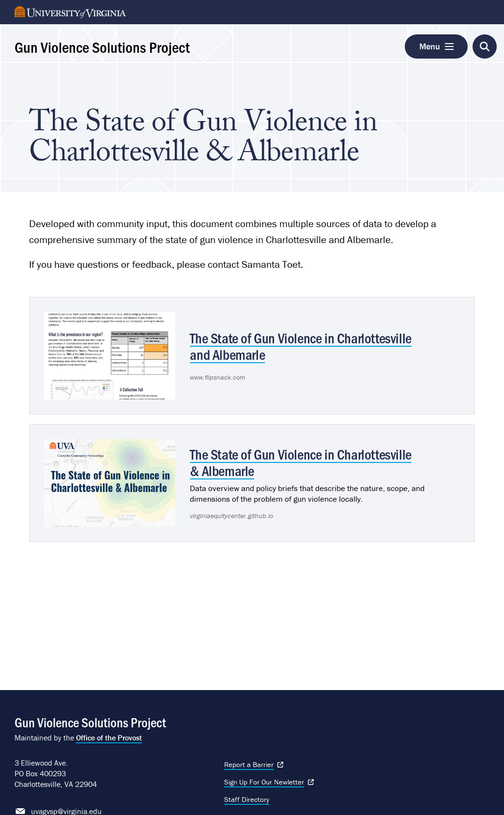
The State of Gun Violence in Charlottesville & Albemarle (300, 462)
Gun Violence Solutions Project (102, 46)
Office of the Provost (109, 738)
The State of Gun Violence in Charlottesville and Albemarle (300, 346)
